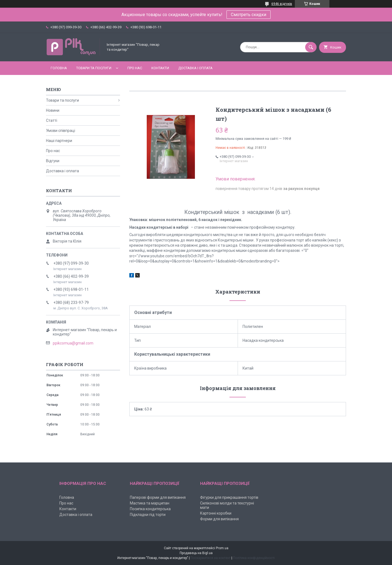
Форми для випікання (219, 519)
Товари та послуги (94, 68)
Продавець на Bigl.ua (196, 553)
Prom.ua (222, 548)
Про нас (135, 68)
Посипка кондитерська (150, 509)
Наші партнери (59, 141)
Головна (59, 68)
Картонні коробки (216, 513)
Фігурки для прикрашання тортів (229, 497)
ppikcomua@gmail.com (73, 343)
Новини (53, 110)
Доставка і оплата (195, 68)
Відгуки (53, 161)
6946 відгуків (282, 4)
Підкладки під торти (148, 515)
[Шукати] (311, 47)
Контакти (160, 68)
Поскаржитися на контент (211, 558)
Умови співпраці (61, 131)
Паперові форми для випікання (158, 497)
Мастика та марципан (150, 503)
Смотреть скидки (249, 15)
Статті (52, 120)
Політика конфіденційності (254, 558)
